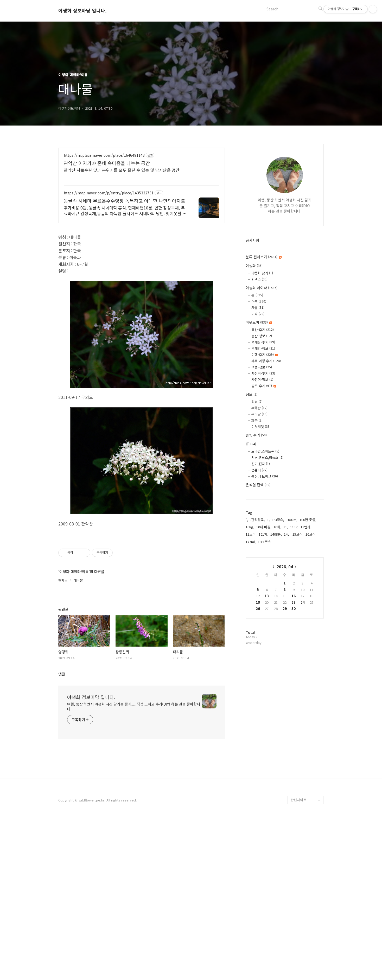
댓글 (62, 833)
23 (294, 602)
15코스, (298, 534)
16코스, (311, 534)
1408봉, (276, 534)
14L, (287, 534)
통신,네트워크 (265, 476)
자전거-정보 (262, 380)
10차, (277, 527)
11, (286, 527)
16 (294, 596)
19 (258, 602)
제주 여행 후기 (266, 361)
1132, (294, 527)
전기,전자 (261, 464)
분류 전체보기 (264, 257)
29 (285, 609)
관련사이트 (298, 959)
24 (303, 602)
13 (267, 596)
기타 (258, 314)
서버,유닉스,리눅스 (267, 458)
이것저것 (261, 427)
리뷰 (257, 402)
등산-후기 (263, 330)
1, (268, 520)
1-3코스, (278, 520)
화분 (257, 420)
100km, (292, 520)
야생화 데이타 (262, 288)
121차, (263, 534)
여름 (259, 301)
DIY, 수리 (256, 435)
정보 (252, 394)
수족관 (259, 408)
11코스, (251, 534)
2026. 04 (285, 567)
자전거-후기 (263, 373)
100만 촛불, (308, 520)
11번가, (306, 527)
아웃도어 (259, 322)
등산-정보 (262, 336)
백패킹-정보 (263, 348)
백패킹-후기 (263, 342)
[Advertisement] (142, 193)
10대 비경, (264, 527)
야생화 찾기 (262, 273)
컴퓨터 (259, 470)
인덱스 (259, 279)
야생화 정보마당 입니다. (82, 11)
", (247, 520)
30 (294, 609)
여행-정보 (262, 367)
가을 (258, 308)
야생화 (254, 266)
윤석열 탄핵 (258, 485)
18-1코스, (265, 542)
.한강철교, (258, 520)
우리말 (259, 414)
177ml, (251, 542)
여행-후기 (265, 355)
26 (258, 609)
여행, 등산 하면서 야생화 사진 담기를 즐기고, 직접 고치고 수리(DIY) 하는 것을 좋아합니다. (134, 866)
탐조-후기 (264, 386)
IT (251, 444)
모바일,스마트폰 (265, 451)
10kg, (250, 527)
